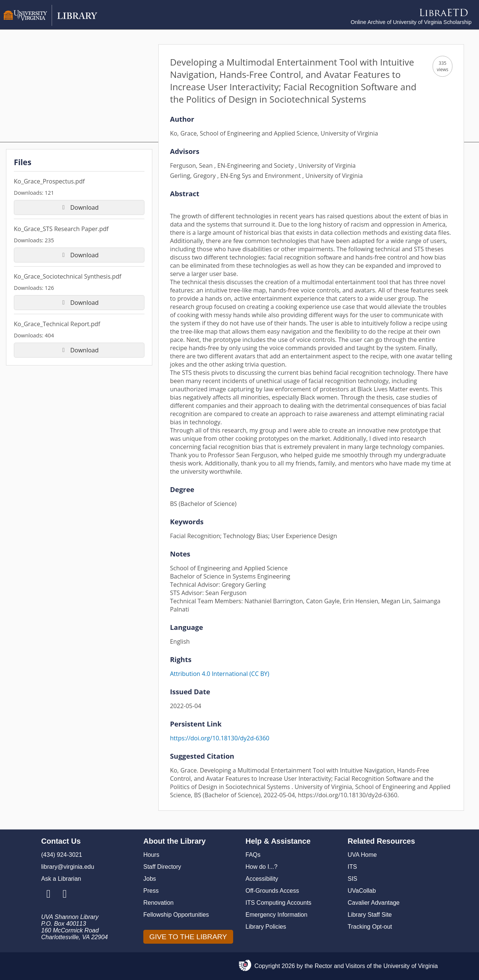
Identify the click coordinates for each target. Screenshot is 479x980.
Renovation (158, 903)
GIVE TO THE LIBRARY (188, 937)
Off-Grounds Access (272, 891)
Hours (151, 855)
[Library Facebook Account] (65, 894)
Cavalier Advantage (374, 903)
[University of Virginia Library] (51, 24)
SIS (353, 879)
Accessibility (262, 879)
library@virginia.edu (68, 867)
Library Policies (266, 927)
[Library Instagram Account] (48, 894)
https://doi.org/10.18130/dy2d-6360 (220, 738)
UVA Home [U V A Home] (362, 855)
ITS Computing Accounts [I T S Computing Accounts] (278, 903)
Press (151, 891)
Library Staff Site (370, 915)
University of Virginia (411, 966)
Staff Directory (162, 867)
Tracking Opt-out (370, 927)
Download (79, 207)
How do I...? (261, 867)
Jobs (150, 879)
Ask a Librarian (61, 879)
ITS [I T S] (352, 867)
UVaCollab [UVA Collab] (362, 891)
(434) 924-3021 (62, 855)
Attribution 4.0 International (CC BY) (219, 674)
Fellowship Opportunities (176, 915)
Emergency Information (276, 915)
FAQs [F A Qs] (253, 855)
